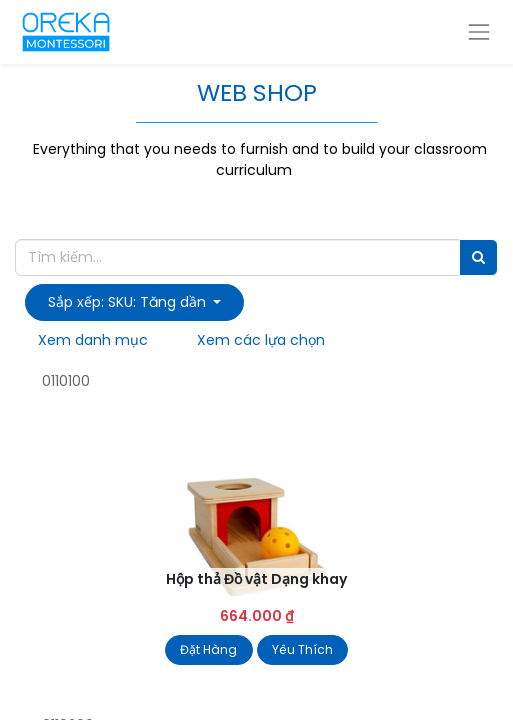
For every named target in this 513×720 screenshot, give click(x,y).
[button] (134, 302)
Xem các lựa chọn (261, 340)
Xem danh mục (93, 340)
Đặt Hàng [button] (208, 649)
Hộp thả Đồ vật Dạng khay (256, 579)
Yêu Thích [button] (302, 649)
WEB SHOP (257, 92)
